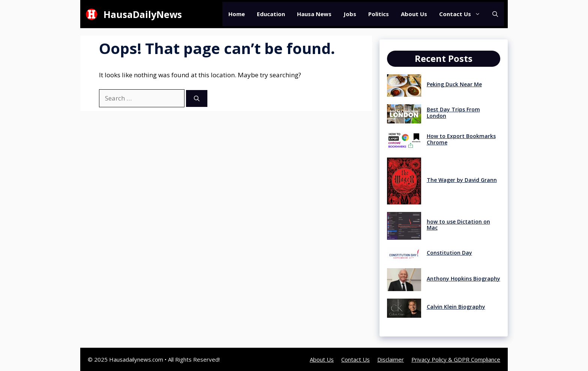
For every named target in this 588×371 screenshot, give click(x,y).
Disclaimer (391, 359)
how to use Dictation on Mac (458, 225)
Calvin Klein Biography (456, 307)
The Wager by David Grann (462, 180)
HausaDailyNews (143, 14)
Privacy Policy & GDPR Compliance (456, 359)
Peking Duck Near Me (454, 84)
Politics (379, 14)
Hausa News (314, 14)
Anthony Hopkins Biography (463, 279)
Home (237, 14)
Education (271, 14)
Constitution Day (449, 253)
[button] (495, 14)
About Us (414, 14)
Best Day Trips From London (453, 113)
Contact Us (463, 14)
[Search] (197, 98)
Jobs (350, 14)
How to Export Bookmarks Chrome (461, 139)
